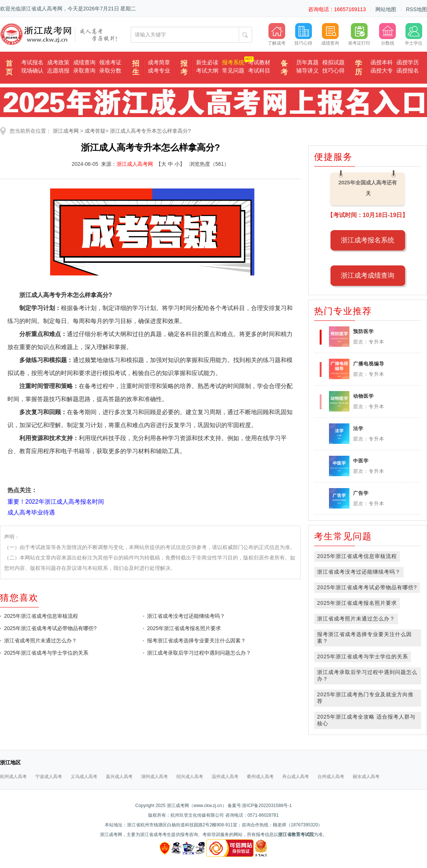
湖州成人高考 (154, 777)
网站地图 (386, 9)
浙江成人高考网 (135, 164)
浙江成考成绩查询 (368, 275)
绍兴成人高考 (190, 777)
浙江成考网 (66, 131)
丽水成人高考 (366, 777)
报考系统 (233, 62)
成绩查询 (84, 62)
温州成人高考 (225, 777)
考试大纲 (207, 70)
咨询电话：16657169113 (337, 9)
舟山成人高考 (296, 777)
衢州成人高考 (260, 777)
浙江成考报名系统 (368, 240)
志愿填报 (58, 70)
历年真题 (307, 62)
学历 (358, 68)
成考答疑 (95, 131)
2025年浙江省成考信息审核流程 (41, 616)
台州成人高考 (331, 777)
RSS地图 (416, 9)
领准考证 (110, 62)
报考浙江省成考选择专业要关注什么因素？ (196, 640)
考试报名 (32, 62)
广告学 (361, 493)
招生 (136, 68)
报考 (184, 68)
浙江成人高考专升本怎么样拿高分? (150, 131)
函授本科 (382, 62)
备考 (284, 68)
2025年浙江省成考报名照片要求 (184, 628)
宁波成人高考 (49, 777)
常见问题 (233, 70)
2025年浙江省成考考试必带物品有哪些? (50, 628)
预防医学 (364, 331)
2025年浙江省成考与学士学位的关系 (46, 653)
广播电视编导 (369, 364)
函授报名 (408, 70)
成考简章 (159, 62)
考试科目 (259, 70)
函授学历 (408, 62)
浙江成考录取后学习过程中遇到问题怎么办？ (199, 653)
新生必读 (207, 62)
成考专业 (159, 70)
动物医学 (364, 396)
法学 (358, 428)
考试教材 (259, 62)
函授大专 (382, 70)
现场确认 (32, 70)
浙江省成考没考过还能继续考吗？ (186, 616)
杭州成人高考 (13, 777)
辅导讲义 (307, 70)
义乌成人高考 (84, 777)
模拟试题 (333, 62)
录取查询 (84, 70)
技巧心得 (333, 70)
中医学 (361, 461)
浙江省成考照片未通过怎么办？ (40, 640)
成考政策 (58, 62)
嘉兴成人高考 (119, 777)
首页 (9, 68)
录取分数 (110, 70)
